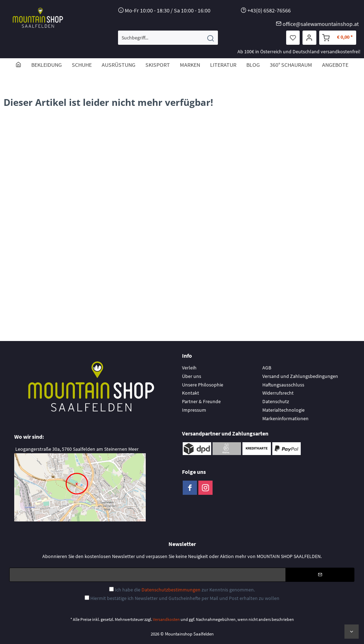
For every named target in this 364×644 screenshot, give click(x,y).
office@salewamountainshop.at (321, 24)
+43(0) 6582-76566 (269, 10)
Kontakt (191, 393)
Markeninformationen (285, 418)
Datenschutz (276, 401)
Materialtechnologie (283, 410)
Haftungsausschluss (283, 385)
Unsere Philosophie (203, 385)
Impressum (194, 410)
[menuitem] (168, 38)
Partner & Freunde (201, 401)
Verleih (189, 368)
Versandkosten (166, 619)
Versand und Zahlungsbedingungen (300, 376)
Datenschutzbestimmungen (171, 590)
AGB (267, 368)
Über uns (192, 376)
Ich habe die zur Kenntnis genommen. (185, 590)
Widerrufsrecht (278, 393)
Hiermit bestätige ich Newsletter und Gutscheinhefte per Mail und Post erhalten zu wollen (185, 598)
